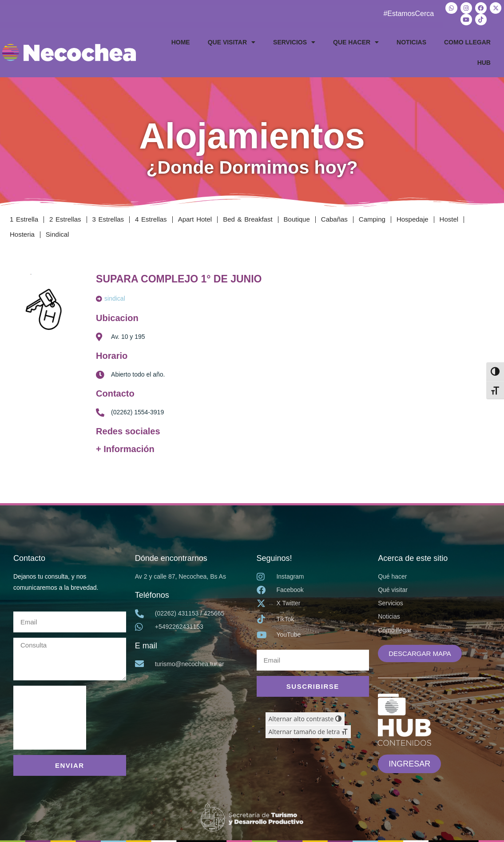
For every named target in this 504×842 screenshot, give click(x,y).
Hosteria (22, 234)
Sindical (58, 234)
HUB (484, 63)
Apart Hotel (195, 219)
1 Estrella (24, 219)
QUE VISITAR (232, 42)
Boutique (297, 219)
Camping (372, 219)
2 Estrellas (65, 219)
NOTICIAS (411, 42)
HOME (181, 42)
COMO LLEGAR (467, 42)
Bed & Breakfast (248, 219)
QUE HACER (356, 42)
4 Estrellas (151, 219)
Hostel (449, 219)
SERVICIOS (294, 42)
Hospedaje (413, 219)
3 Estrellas (108, 219)
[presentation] (50, 717)
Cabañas (334, 219)
